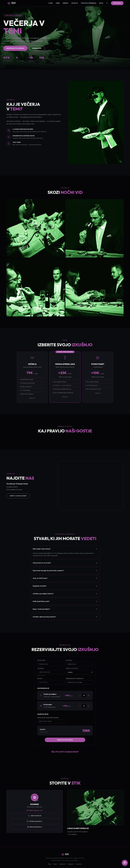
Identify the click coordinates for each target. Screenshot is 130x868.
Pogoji (55, 864)
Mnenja (66, 3)
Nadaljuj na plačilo (65, 740)
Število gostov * (72, 668)
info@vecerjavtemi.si (35, 821)
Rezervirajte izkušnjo (15, 48)
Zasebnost (62, 864)
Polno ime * (42, 660)
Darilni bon (37, 48)
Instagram (71, 864)
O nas (51, 3)
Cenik (58, 3)
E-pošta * (69, 660)
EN (107, 3)
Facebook (79, 864)
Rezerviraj (117, 3)
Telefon (40, 668)
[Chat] (125, 863)
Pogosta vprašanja (89, 3)
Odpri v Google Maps (18, 496)
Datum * (40, 679)
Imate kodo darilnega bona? (48, 718)
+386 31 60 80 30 (35, 816)
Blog (101, 3)
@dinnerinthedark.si (35, 827)
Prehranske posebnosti (75, 679)
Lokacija (75, 3)
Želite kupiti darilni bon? (65, 752)
